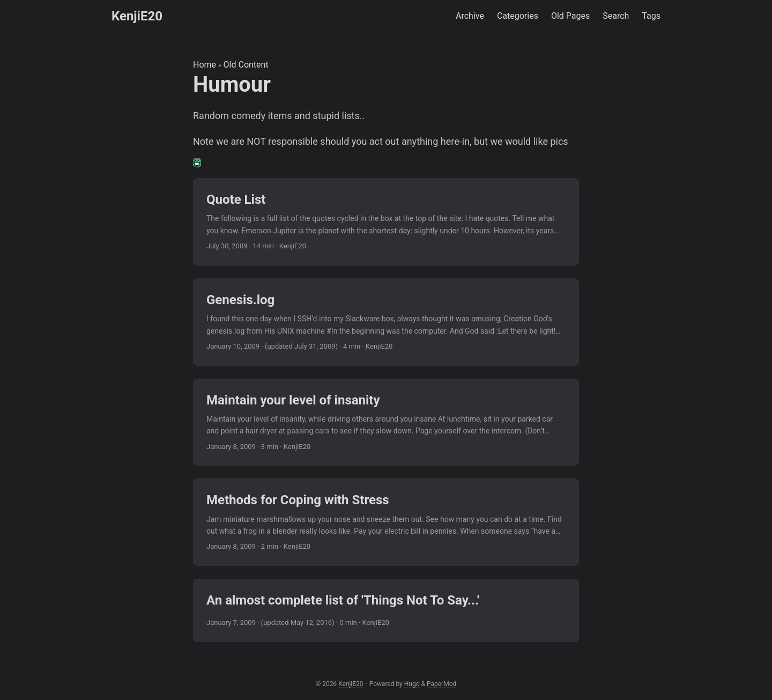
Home (205, 65)
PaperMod (441, 684)
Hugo (412, 684)
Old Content (246, 65)
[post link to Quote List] (386, 222)
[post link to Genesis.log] (386, 322)
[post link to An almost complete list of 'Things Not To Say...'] (386, 610)
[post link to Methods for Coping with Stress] (386, 522)
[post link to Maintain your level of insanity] (386, 422)
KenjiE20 (137, 16)
